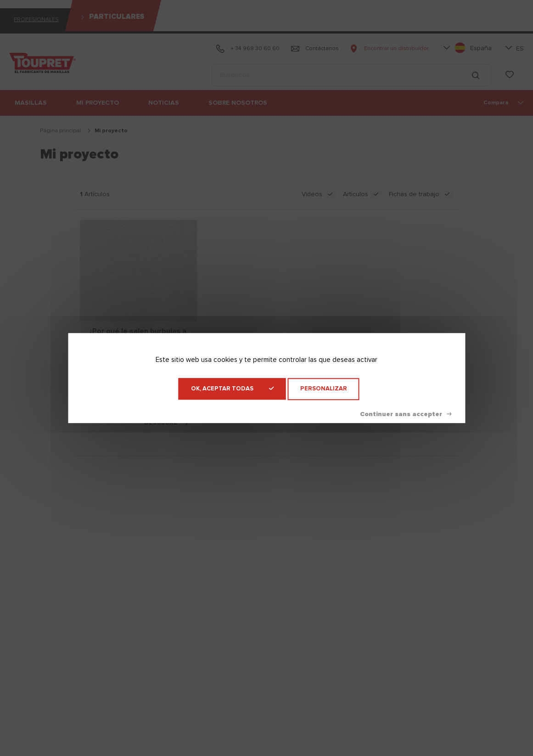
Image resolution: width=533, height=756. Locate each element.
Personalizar (324, 389)
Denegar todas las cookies (406, 414)
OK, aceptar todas (232, 389)
